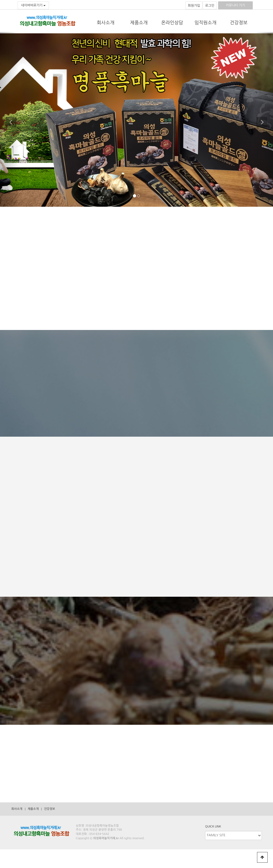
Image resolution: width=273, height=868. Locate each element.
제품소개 (139, 23)
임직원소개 (205, 23)
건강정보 (239, 23)
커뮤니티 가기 (235, 5)
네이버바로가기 (33, 5)
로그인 (210, 6)
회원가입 (194, 6)
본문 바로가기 (0, 0)
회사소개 (106, 23)
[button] (10, 119)
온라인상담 (172, 23)
